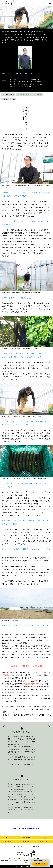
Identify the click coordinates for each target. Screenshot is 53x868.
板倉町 (6, 99)
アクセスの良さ (9, 95)
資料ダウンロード (9, 841)
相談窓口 (44, 838)
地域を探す (9, 838)
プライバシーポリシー (19, 847)
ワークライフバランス (25, 95)
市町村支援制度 (26, 838)
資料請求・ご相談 (44, 841)
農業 (14, 99)
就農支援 (40, 95)
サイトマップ (36, 847)
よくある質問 (26, 841)
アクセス (29, 847)
